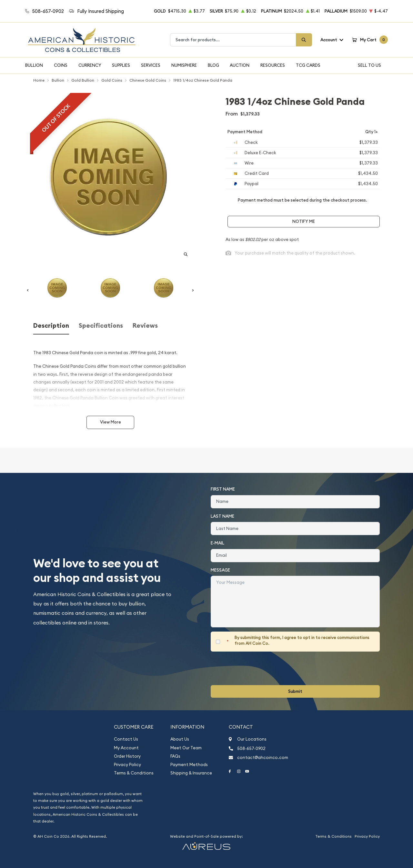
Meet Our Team (186, 748)
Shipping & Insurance (191, 773)
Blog (213, 65)
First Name (223, 489)
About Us (180, 739)
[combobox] (233, 40)
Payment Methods (189, 765)
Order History (127, 756)
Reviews (145, 326)
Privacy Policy (127, 765)
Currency (90, 65)
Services (151, 65)
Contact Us (126, 739)
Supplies (121, 65)
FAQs (175, 756)
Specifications (101, 326)
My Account (126, 748)
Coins (61, 65)
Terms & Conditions (134, 773)
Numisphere (184, 65)
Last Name (222, 516)
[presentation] (260, 668)
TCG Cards (308, 65)
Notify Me (304, 221)
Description (51, 326)
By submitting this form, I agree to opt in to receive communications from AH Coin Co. (302, 640)
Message (220, 570)
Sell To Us (369, 65)
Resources (273, 65)
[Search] (304, 40)
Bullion (34, 65)
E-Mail (217, 543)
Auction (240, 65)
